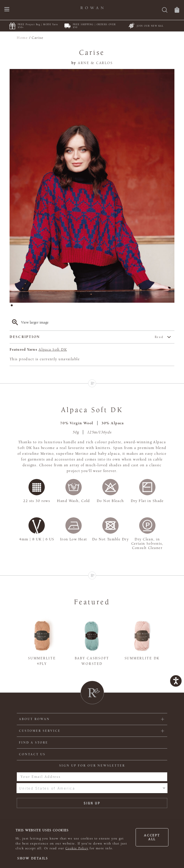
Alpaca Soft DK (53, 349)
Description (87, 337)
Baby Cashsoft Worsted (92, 661)
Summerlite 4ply (42, 661)
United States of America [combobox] (47, 788)
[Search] (165, 10)
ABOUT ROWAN (34, 719)
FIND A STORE (34, 743)
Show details (33, 858)
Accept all (152, 837)
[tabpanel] (92, 186)
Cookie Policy (77, 848)
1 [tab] (13, 307)
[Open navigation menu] (7, 10)
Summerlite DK (142, 658)
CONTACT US (32, 754)
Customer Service (40, 731)
